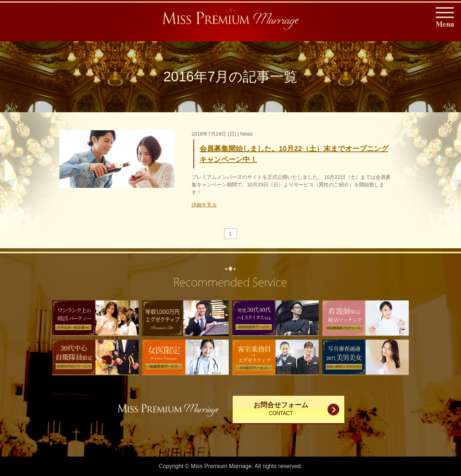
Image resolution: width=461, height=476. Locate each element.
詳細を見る (204, 205)
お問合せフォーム (281, 409)
